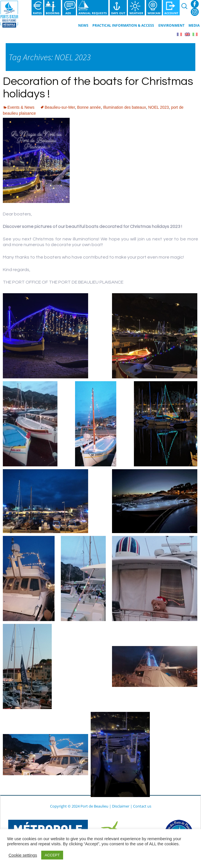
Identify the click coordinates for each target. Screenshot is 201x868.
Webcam (154, 13)
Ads (69, 13)
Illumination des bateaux (124, 107)
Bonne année (89, 107)
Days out (118, 13)
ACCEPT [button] (52, 855)
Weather (136, 13)
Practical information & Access (123, 25)
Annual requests (93, 13)
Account (171, 13)
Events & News (21, 107)
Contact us (142, 806)
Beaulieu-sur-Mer (60, 107)
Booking (53, 13)
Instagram (195, 12)
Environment (171, 25)
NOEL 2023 (158, 107)
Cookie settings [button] (23, 855)
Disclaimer (121, 806)
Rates (37, 13)
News (83, 25)
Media (194, 25)
